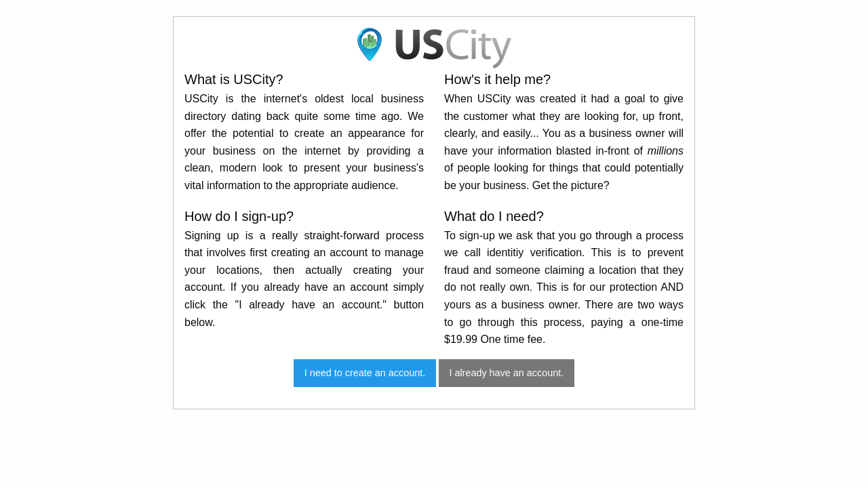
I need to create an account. (365, 373)
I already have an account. (506, 373)
